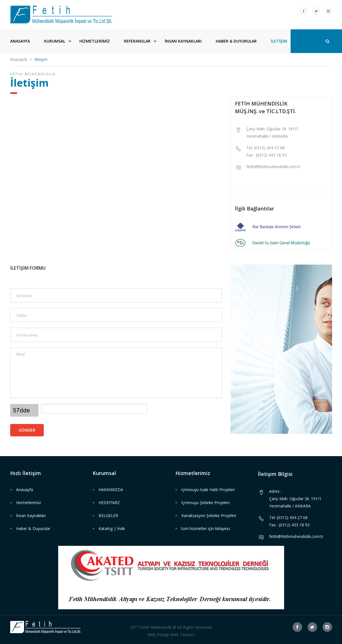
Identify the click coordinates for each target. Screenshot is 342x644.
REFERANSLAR (137, 41)
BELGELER (108, 516)
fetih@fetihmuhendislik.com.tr (273, 167)
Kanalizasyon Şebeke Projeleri (209, 516)
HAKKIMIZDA (111, 490)
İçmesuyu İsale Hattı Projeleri (208, 490)
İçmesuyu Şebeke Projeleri (205, 503)
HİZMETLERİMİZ (95, 41)
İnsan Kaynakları (31, 516)
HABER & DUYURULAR (236, 41)
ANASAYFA (20, 41)
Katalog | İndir (112, 528)
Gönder (27, 430)
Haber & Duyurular (33, 528)
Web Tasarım (183, 635)
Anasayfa (19, 59)
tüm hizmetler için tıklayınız (206, 528)
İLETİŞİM (279, 41)
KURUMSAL (55, 41)
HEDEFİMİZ (109, 503)
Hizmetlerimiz (29, 503)
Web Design (158, 635)
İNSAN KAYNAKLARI (183, 41)
